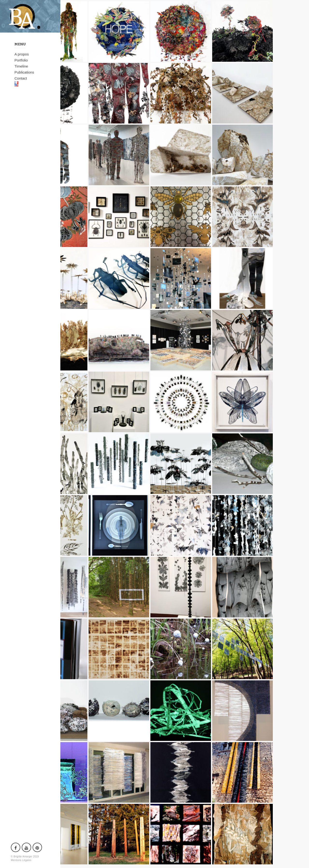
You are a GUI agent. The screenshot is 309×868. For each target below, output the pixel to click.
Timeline (21, 66)
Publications (24, 72)
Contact (21, 78)
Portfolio (21, 60)
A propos (22, 54)
